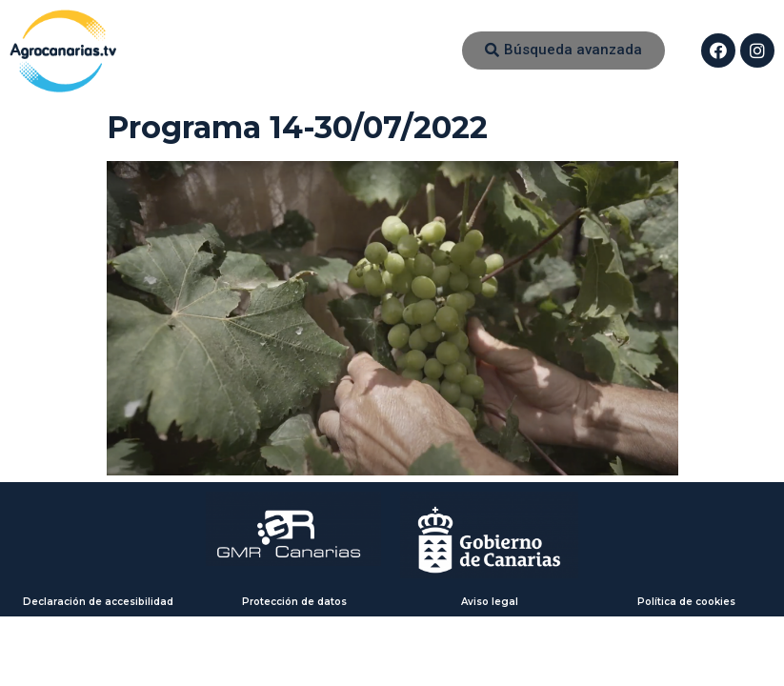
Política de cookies (686, 602)
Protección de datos (294, 602)
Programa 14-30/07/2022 (297, 127)
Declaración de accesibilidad (98, 602)
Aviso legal (490, 602)
